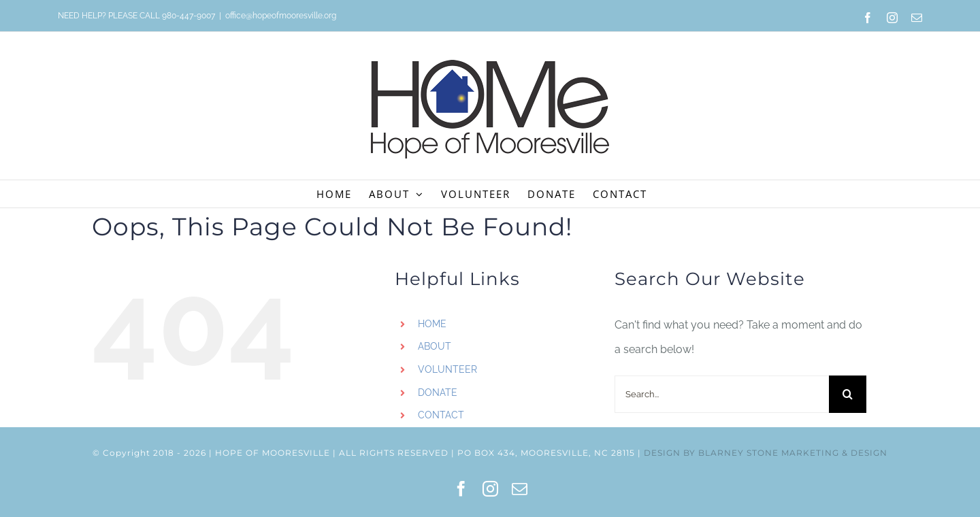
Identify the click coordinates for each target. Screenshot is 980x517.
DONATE (438, 393)
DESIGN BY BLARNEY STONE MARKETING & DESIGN (766, 453)
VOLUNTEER (447, 369)
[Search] (848, 394)
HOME (432, 324)
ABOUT (435, 346)
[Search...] (722, 394)
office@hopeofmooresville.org (281, 16)
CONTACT (441, 415)
